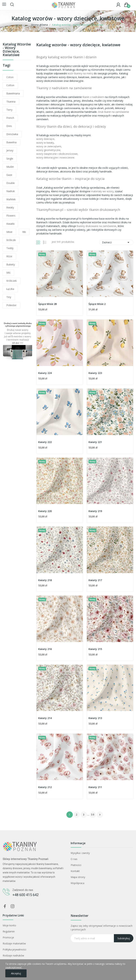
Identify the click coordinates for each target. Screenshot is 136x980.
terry (9, 110)
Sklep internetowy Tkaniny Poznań (25, 859)
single (10, 159)
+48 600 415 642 (25, 895)
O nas (74, 859)
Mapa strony (78, 877)
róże (9, 256)
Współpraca (77, 883)
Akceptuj (16, 973)
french (10, 118)
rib (24, 232)
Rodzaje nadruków (13, 955)
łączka (10, 289)
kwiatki (10, 224)
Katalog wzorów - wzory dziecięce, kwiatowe (17, 50)
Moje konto (9, 925)
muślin (10, 167)
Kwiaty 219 (95, 511)
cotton (10, 85)
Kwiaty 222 (45, 442)
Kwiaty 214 (45, 718)
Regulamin (9, 931)
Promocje (8, 937)
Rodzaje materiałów (14, 943)
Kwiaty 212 (45, 787)
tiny (9, 297)
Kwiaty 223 (95, 373)
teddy (10, 248)
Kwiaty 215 (95, 649)
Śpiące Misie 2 (97, 304)
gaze (9, 175)
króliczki (11, 240)
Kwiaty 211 (95, 787)
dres (9, 126)
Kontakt (75, 871)
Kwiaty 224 (45, 373)
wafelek (11, 199)
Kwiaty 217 (95, 580)
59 (93, 815)
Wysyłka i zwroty (80, 853)
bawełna (11, 142)
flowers (11, 216)
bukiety (11, 264)
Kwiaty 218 (45, 580)
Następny (100, 815)
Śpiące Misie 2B (48, 304)
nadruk (11, 191)
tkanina (11, 102)
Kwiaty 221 (95, 442)
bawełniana (13, 93)
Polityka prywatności (14, 949)
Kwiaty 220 (45, 511)
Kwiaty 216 (45, 649)
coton (10, 77)
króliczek (12, 281)
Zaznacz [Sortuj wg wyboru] (116, 242)
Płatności (76, 865)
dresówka (12, 134)
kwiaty (10, 207)
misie (9, 232)
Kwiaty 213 (95, 718)
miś (8, 273)
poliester (11, 305)
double (11, 183)
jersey (10, 150)
